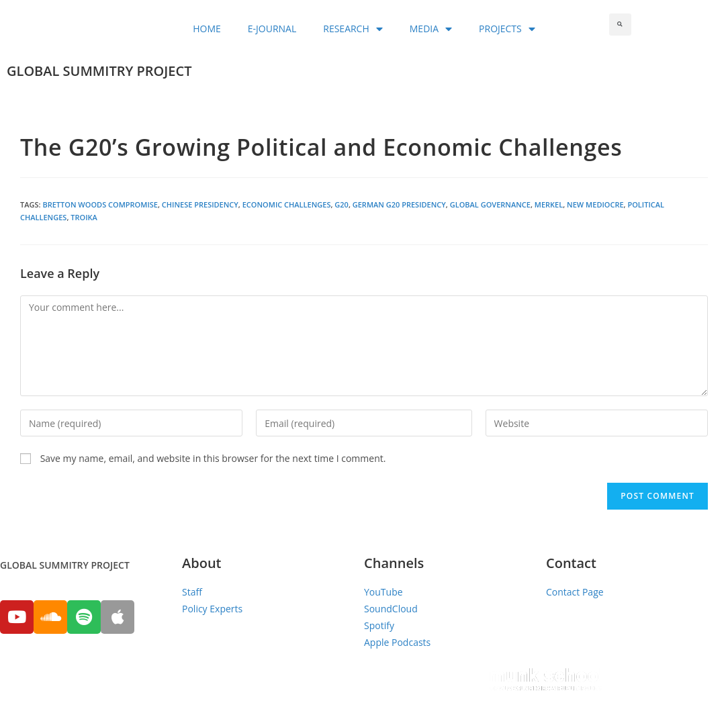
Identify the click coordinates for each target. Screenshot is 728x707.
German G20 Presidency (399, 204)
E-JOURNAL (272, 29)
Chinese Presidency (200, 204)
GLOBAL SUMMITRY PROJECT (99, 71)
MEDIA (431, 29)
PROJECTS (507, 29)
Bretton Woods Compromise (100, 204)
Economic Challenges (287, 204)
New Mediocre (595, 204)
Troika (84, 217)
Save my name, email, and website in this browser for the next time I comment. (213, 458)
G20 (342, 204)
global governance (490, 204)
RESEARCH (353, 29)
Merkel (549, 204)
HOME (207, 29)
